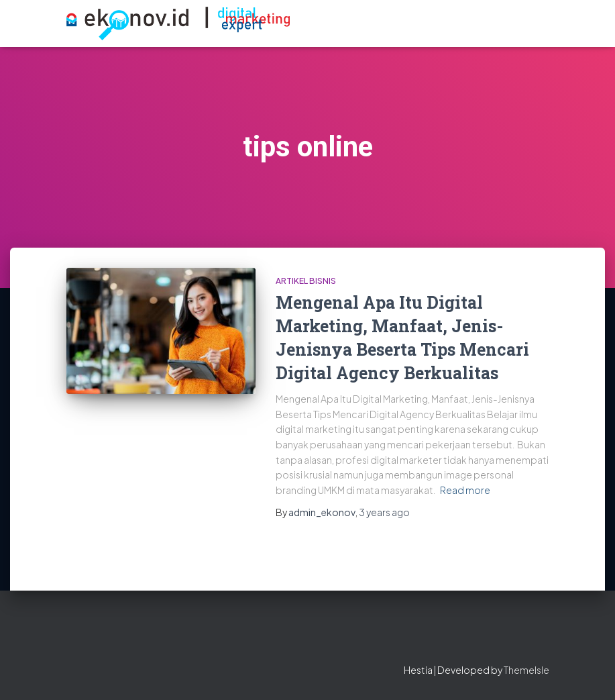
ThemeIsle (526, 670)
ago (384, 512)
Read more (465, 490)
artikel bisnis (306, 281)
